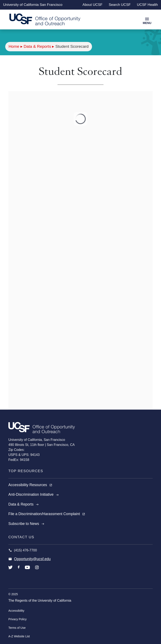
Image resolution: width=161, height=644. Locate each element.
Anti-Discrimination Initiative (34, 494)
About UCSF (93, 5)
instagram (37, 570)
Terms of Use (17, 628)
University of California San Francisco (33, 5)
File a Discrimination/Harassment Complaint (47, 514)
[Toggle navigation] (147, 20)
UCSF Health (147, 5)
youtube (27, 570)
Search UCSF (120, 5)
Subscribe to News (26, 524)
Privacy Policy (17, 619)
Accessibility (16, 611)
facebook (19, 570)
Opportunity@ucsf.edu (32, 559)
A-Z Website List (19, 636)
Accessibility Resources (30, 485)
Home (14, 46)
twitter (10, 570)
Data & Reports (37, 46)
